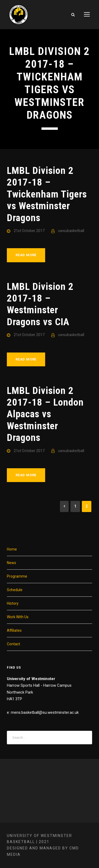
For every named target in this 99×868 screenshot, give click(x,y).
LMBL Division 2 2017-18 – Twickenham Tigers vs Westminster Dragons (47, 194)
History (13, 603)
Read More (26, 255)
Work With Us (18, 617)
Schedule (15, 590)
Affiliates (14, 630)
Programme (17, 576)
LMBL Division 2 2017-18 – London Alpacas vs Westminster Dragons (45, 414)
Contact (13, 644)
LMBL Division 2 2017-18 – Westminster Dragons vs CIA (40, 304)
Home (12, 549)
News (11, 563)
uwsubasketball (71, 231)
